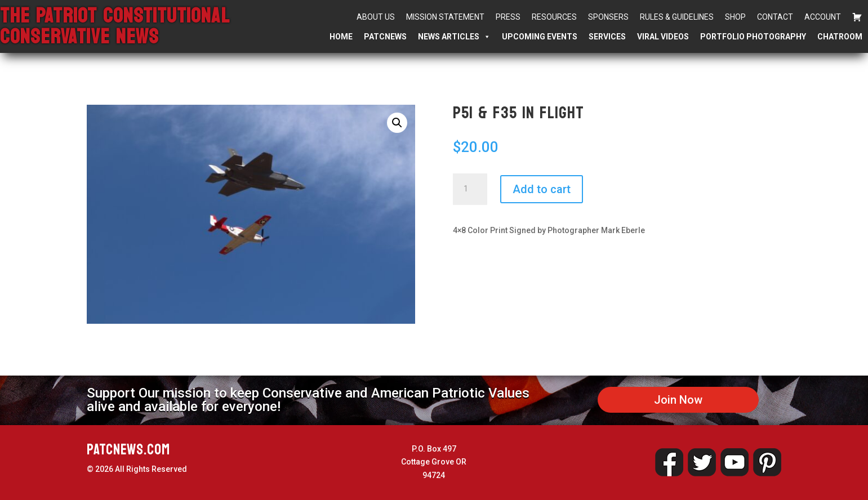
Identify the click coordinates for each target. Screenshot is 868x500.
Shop (735, 17)
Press (508, 17)
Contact (775, 17)
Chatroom (840, 37)
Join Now (678, 400)
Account (823, 17)
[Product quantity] (470, 189)
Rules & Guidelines (677, 17)
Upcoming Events (540, 37)
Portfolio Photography (753, 37)
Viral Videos (663, 37)
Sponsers (608, 17)
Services (607, 37)
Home (341, 37)
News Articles (454, 37)
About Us (376, 17)
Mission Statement (445, 17)
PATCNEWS (385, 37)
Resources (554, 17)
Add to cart (542, 189)
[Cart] (857, 17)
